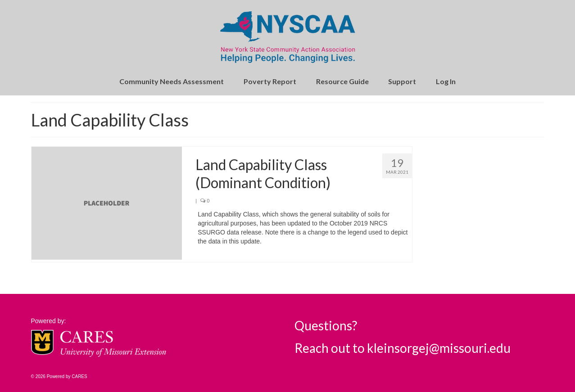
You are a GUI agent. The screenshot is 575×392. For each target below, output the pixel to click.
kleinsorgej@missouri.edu (439, 348)
